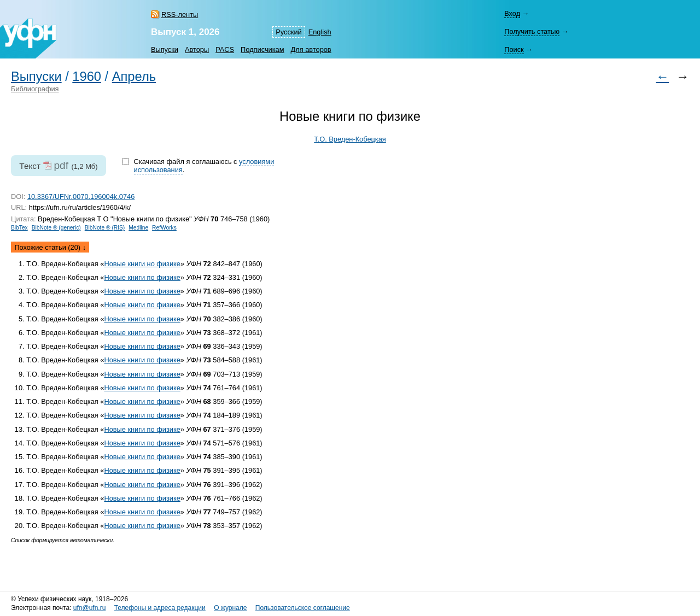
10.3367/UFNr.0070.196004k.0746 (81, 196)
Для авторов (311, 49)
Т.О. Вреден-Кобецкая (350, 139)
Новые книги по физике (142, 277)
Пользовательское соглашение (303, 608)
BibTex (19, 228)
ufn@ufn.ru (90, 608)
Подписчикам (262, 49)
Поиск (514, 49)
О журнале (230, 608)
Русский (288, 32)
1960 (87, 77)
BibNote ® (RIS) (105, 228)
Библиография (35, 89)
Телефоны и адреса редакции (160, 608)
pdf (61, 165)
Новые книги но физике (142, 264)
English (320, 32)
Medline (138, 228)
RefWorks (164, 228)
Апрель (134, 77)
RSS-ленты (180, 14)
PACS (225, 49)
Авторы (197, 49)
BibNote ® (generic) (56, 228)
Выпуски (165, 49)
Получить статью (532, 31)
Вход (512, 13)
